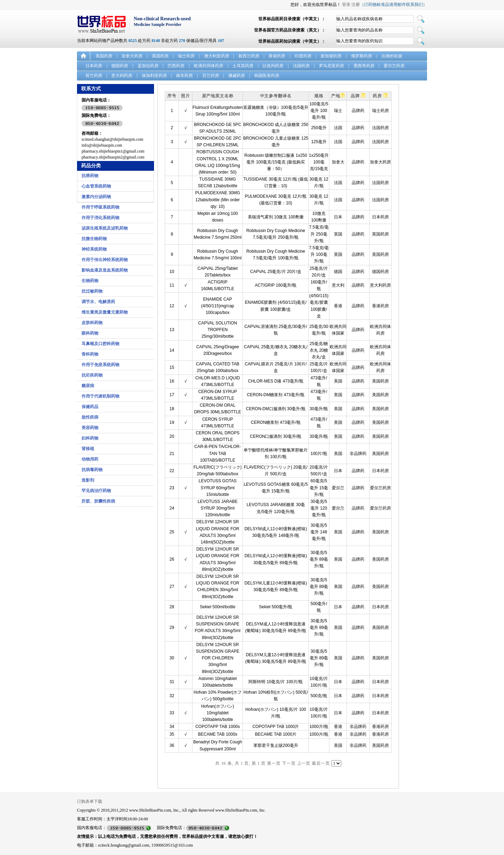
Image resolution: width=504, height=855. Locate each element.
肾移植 (88, 449)
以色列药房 (273, 66)
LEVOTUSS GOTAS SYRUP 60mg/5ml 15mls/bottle (217, 488)
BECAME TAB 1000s (218, 734)
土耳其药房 (243, 66)
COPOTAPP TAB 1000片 (276, 727)
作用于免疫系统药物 (100, 365)
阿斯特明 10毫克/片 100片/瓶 (276, 682)
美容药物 (90, 428)
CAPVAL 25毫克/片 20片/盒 (276, 272)
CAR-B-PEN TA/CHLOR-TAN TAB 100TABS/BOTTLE (218, 453)
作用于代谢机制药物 (100, 396)
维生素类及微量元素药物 (105, 312)
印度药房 (303, 56)
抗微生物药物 (94, 239)
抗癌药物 (90, 176)
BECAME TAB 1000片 (276, 734)
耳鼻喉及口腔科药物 (100, 344)
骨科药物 (90, 354)
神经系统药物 (94, 249)
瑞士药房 (186, 56)
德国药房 (120, 66)
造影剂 (88, 480)
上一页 (304, 763)
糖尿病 (88, 386)
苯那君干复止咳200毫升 (276, 745)
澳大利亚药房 (217, 56)
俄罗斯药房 (362, 56)
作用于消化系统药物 (100, 218)
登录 (346, 5)
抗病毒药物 (92, 470)
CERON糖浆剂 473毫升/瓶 (276, 422)
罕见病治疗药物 (96, 491)
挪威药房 (237, 76)
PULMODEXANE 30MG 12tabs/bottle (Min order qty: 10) (218, 199)
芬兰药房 (211, 76)
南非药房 (184, 76)
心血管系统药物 (96, 186)
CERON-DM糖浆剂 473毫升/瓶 (276, 395)
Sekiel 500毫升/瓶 (276, 607)
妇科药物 (90, 438)
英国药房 (160, 56)
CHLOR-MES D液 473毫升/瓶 (276, 381)
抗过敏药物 (92, 291)
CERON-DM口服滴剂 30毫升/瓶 (276, 409)
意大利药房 (122, 76)
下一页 (289, 763)
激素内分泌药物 (96, 197)
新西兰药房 (249, 56)
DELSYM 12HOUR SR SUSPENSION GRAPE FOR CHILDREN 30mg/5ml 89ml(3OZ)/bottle (218, 658)
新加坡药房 (331, 56)
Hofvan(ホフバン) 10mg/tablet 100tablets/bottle (218, 713)
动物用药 (90, 459)
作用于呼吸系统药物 (100, 207)
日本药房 (94, 66)
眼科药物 (90, 333)
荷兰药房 (94, 76)
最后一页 (321, 763)
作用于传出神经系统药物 (105, 260)
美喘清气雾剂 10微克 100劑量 (276, 217)
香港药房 (277, 56)
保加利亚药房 (154, 76)
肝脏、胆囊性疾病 (98, 501)
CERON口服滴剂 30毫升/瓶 (276, 436)
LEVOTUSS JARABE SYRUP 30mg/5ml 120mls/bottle (218, 508)
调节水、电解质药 (98, 302)
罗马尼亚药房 (331, 66)
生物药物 (90, 281)
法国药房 (301, 66)
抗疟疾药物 (92, 375)
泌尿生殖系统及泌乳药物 (105, 228)
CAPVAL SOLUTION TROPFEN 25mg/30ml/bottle (218, 330)
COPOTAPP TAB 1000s (218, 727)
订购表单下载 (90, 801)
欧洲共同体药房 (209, 66)
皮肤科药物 (92, 323)
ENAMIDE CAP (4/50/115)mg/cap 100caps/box (218, 306)
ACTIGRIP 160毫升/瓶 (276, 285)
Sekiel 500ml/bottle (218, 607)
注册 (356, 5)
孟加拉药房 (148, 66)
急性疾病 (90, 417)
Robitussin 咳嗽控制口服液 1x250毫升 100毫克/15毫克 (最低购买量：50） (276, 162)
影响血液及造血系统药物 (105, 270)
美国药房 (104, 56)
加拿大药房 (132, 56)
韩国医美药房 (267, 76)
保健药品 (90, 407)
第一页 (274, 763)
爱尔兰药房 (394, 66)
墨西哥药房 (364, 66)
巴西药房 (176, 66)
